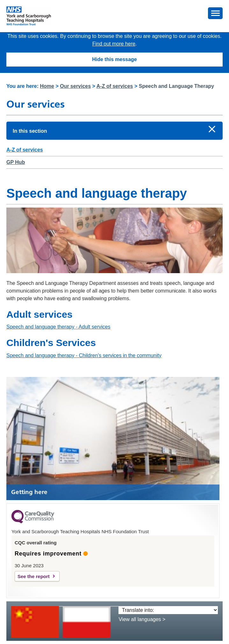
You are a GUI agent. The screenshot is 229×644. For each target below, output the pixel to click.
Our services (75, 86)
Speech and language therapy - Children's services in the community (84, 355)
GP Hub (16, 162)
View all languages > (142, 619)
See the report (34, 576)
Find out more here (114, 44)
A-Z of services (115, 86)
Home (47, 86)
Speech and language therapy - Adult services (58, 327)
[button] (215, 13)
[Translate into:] (168, 610)
